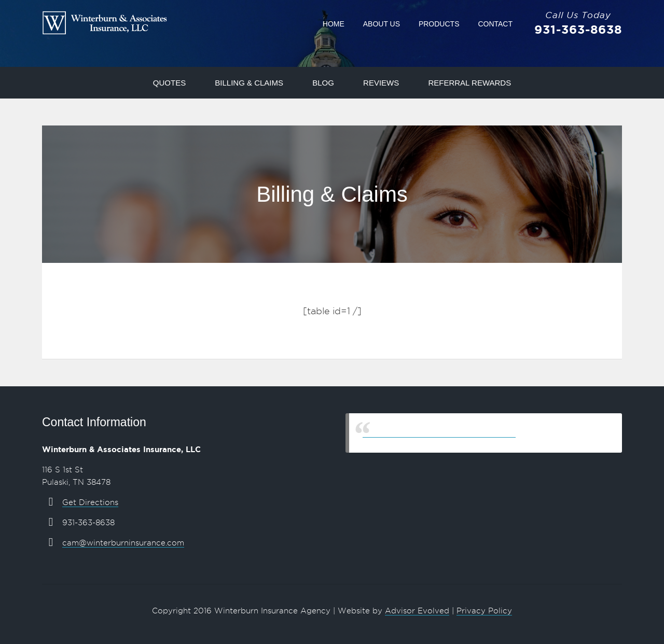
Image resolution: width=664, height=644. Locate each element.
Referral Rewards (469, 83)
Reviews (381, 83)
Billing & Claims (249, 83)
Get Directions (90, 502)
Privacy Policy (484, 611)
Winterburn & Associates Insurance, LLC (439, 433)
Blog (323, 83)
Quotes (169, 83)
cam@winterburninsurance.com (123, 543)
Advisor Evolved (417, 611)
